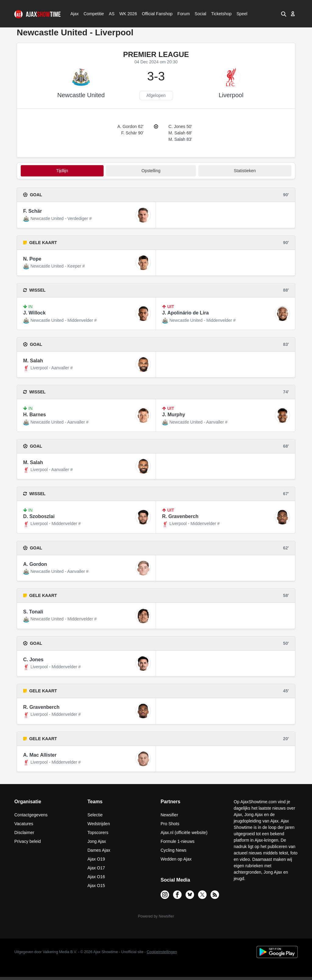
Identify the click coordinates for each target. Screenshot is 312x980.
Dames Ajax (99, 850)
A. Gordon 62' (130, 126)
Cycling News (174, 850)
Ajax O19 (96, 859)
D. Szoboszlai (39, 516)
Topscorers (98, 833)
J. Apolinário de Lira (185, 313)
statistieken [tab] (245, 171)
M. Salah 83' (180, 139)
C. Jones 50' (180, 126)
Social (200, 14)
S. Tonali (33, 612)
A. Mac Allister (40, 755)
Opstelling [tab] (151, 171)
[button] (283, 14)
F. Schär (32, 211)
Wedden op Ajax (176, 859)
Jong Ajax (97, 841)
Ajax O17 (96, 868)
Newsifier (169, 815)
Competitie (92, 14)
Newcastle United (81, 95)
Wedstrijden (99, 824)
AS (112, 14)
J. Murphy (174, 415)
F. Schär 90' (133, 133)
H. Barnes (35, 415)
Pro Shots (170, 824)
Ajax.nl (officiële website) (184, 833)
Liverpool (231, 95)
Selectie (95, 815)
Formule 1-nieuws (177, 841)
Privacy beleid (28, 841)
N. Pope (32, 259)
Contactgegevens (31, 815)
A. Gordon (35, 564)
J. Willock (34, 313)
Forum (183, 14)
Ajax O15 (96, 886)
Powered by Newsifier (156, 916)
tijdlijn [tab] (62, 171)
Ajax (74, 14)
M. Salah (33, 361)
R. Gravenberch (180, 516)
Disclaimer (24, 833)
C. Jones (33, 660)
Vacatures (24, 824)
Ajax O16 (96, 877)
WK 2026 (127, 14)
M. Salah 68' (180, 133)
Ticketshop (221, 14)
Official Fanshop (154, 14)
